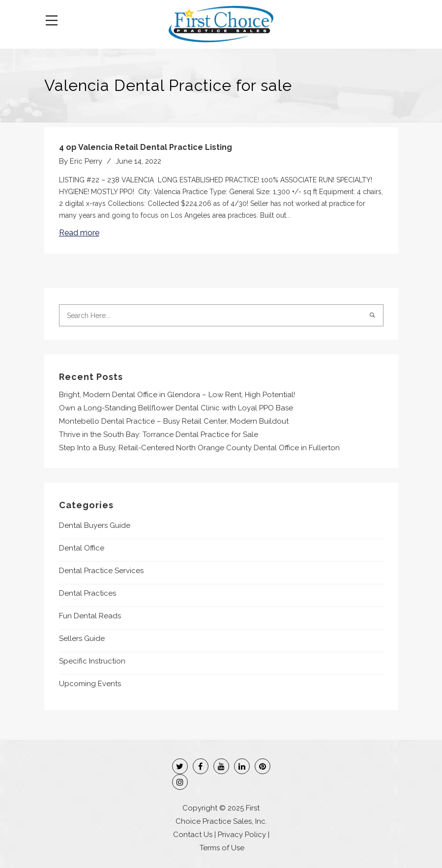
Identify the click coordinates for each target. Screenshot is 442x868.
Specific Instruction (92, 661)
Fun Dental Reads (90, 616)
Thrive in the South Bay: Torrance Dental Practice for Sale (159, 434)
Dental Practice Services (101, 571)
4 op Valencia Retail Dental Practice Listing (146, 147)
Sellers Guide (82, 638)
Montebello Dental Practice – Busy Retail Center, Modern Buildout (174, 421)
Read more (79, 233)
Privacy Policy (242, 835)
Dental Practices (88, 593)
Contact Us (193, 835)
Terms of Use (222, 848)
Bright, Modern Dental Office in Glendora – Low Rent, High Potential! (177, 395)
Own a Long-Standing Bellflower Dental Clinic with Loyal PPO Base (176, 408)
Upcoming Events (90, 684)
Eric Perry (86, 161)
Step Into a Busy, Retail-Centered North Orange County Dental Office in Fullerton (199, 448)
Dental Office (82, 548)
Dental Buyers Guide (95, 525)
